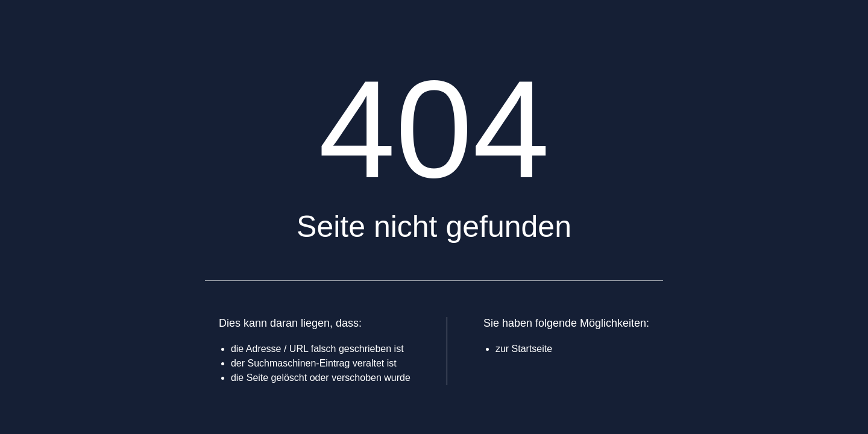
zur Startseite (524, 349)
